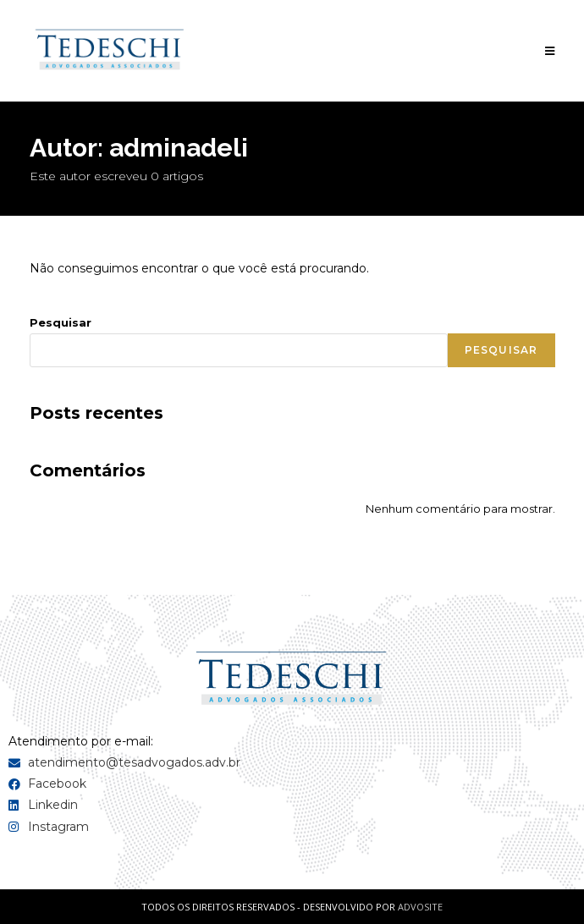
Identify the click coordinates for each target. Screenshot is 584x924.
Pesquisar (61, 322)
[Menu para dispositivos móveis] (550, 51)
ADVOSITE (420, 907)
